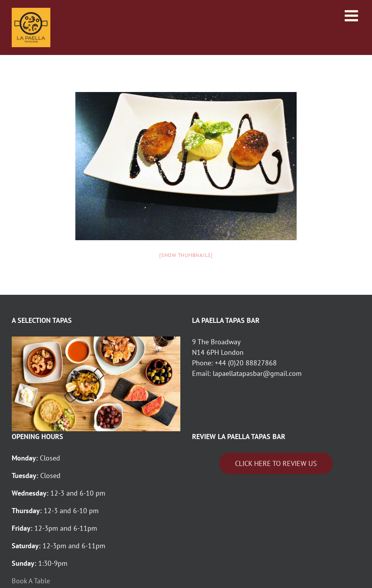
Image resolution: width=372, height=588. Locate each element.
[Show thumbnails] (186, 255)
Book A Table (32, 581)
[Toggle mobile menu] (352, 16)
